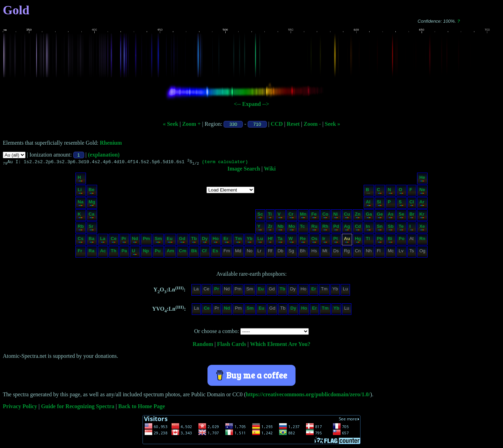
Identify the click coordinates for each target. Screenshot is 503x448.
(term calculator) (225, 162)
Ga (369, 216)
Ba (92, 240)
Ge (380, 216)
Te (401, 228)
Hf (270, 240)
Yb (250, 240)
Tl (368, 240)
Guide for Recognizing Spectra (78, 407)
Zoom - (312, 124)
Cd (358, 228)
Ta (280, 240)
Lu (260, 240)
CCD (277, 124)
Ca (92, 216)
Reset (293, 124)
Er (227, 240)
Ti (270, 216)
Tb (194, 240)
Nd (135, 240)
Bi (390, 240)
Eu (170, 240)
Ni (336, 216)
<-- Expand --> (252, 104)
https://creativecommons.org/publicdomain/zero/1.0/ (308, 395)
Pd (336, 228)
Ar (422, 204)
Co (325, 216)
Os (314, 240)
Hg (358, 240)
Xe (422, 228)
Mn (303, 216)
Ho (216, 240)
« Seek (170, 124)
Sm (158, 240)
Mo (292, 228)
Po (402, 240)
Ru (314, 228)
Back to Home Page (142, 407)
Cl (412, 204)
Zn (358, 216)
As (391, 216)
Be (92, 191)
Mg (92, 204)
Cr (291, 216)
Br (412, 216)
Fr (80, 252)
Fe (314, 216)
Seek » (333, 124)
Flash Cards (231, 345)
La (103, 240)
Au (347, 240)
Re (303, 240)
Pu (158, 252)
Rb (81, 228)
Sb (391, 228)
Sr (92, 228)
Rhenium (111, 143)
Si (380, 204)
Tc (303, 228)
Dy (205, 240)
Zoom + (191, 124)
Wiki (270, 170)
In (368, 228)
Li (80, 191)
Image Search (244, 170)
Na (81, 204)
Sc (260, 216)
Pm (146, 240)
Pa (124, 252)
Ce (114, 240)
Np (146, 252)
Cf (205, 252)
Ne (422, 191)
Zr (270, 228)
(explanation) (104, 155)
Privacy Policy (20, 407)
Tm (239, 240)
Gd (182, 240)
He (422, 179)
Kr (422, 216)
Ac (103, 252)
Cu (347, 216)
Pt (336, 240)
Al (368, 204)
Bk (194, 252)
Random (203, 345)
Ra (92, 252)
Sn (380, 228)
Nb (280, 228)
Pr (124, 240)
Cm (183, 252)
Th (114, 252)
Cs (81, 240)
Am (170, 252)
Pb (380, 240)
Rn (422, 240)
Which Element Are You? (280, 345)
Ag (347, 228)
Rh (325, 228)
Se (401, 216)
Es (216, 252)
